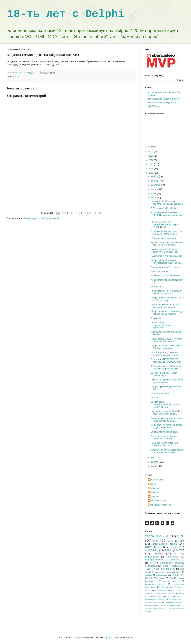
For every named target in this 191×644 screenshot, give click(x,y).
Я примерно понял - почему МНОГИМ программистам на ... (166, 215)
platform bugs (155, 596)
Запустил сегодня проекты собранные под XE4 (164, 437)
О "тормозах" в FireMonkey (164, 208)
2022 (151, 152)
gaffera (109, 638)
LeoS (154, 484)
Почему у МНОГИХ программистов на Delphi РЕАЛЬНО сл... (164, 224)
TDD (147, 569)
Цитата (154, 398)
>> (100, 213)
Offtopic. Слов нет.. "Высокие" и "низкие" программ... (166, 347)
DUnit (168, 550)
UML (170, 541)
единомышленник (163, 572)
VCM (156, 569)
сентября (156, 185)
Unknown (156, 488)
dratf (172, 593)
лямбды (149, 575)
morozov (181, 593)
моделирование (152, 605)
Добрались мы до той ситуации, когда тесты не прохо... (167, 419)
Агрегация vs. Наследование (165, 275)
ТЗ (176, 554)
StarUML (176, 566)
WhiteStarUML (161, 593)
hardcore (161, 578)
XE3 (182, 541)
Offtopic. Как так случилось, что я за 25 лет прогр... (167, 299)
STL (179, 590)
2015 (151, 164)
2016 (151, 160)
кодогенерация (175, 599)
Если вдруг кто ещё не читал (165, 267)
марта (154, 466)
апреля (155, 462)
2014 (151, 169)
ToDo (151, 578)
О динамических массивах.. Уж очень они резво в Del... (166, 233)
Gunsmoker (165, 563)
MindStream (154, 106)
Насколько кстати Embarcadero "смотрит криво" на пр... (166, 413)
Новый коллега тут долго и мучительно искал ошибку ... (166, 354)
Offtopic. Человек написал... (165, 432)
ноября (155, 176)
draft (156, 540)
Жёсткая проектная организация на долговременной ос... (167, 451)
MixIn (174, 547)
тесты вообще (157, 536)
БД (179, 596)
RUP (182, 575)
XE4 (18, 77)
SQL (172, 590)
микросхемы (162, 575)
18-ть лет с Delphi (66, 14)
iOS (171, 578)
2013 (151, 173)
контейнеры (169, 569)
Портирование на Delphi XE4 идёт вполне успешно (165, 306)
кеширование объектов (155, 599)
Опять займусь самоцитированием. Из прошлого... (163, 325)
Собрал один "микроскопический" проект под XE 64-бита (166, 404)
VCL (181, 536)
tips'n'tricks (151, 550)
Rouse (165, 566)
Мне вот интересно (160, 393)
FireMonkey (173, 557)
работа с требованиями (155, 608)
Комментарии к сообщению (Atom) (42, 218)
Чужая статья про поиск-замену (167, 256)
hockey (158, 554)
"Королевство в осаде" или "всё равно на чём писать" (167, 340)
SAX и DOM (157, 287)
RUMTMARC (153, 547)
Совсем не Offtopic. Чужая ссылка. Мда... (164, 374)
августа (155, 189)
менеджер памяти (173, 602)
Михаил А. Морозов (161, 505)
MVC (174, 575)
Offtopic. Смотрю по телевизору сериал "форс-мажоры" (166, 313)
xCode (172, 560)
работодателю (166, 587)
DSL (182, 560)
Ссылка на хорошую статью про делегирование (167, 381)
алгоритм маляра (155, 584)
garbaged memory (154, 560)
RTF (150, 590)
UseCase (149, 593)
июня (154, 198)
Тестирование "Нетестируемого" (164, 99)
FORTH (152, 563)
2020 (151, 156)
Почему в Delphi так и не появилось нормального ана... (167, 203)
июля (154, 193)
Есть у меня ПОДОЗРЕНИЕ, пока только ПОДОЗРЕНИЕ (166, 361)
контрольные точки (153, 602)
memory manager (172, 581)
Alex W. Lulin (157, 480)
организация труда (165, 544)
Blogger (129, 638)
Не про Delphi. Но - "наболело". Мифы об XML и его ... (166, 292)
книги (178, 572)
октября (155, 181)
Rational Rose (161, 590)
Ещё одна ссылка (159, 271)
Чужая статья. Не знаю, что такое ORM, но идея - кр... (165, 250)
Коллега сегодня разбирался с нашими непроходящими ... (166, 367)
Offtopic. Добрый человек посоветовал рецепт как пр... (166, 262)
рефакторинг (152, 557)
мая (153, 458)
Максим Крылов (159, 501)
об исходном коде (172, 605)
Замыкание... (157, 318)
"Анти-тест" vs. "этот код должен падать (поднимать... (167, 426)
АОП (169, 596)
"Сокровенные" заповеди (163, 238)
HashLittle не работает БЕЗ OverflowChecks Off (164, 444)
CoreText (181, 587)
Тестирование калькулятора (162, 102)
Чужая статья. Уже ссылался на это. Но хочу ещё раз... (167, 244)
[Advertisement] (71, 188)
